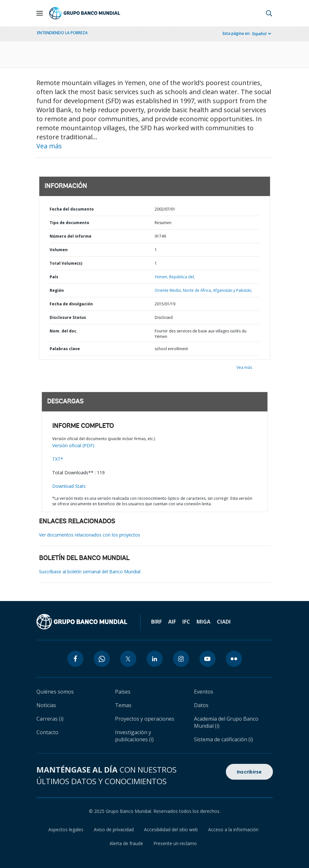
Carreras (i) (50, 719)
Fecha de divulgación (71, 304)
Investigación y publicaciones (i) (134, 736)
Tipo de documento (69, 223)
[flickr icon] (234, 659)
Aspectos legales (66, 829)
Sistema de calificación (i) (223, 739)
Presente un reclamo (175, 843)
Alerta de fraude (126, 843)
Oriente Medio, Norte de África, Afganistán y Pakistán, (203, 290)
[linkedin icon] (155, 659)
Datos (201, 705)
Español (259, 34)
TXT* (58, 459)
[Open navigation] (40, 13)
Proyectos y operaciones (145, 719)
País (54, 277)
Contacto (47, 732)
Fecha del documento (72, 209)
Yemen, (161, 277)
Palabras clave (65, 349)
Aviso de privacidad (114, 829)
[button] (269, 13)
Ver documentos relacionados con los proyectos (90, 535)
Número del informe (71, 236)
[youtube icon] (208, 659)
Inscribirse (249, 772)
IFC (186, 622)
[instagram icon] (181, 659)
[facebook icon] (75, 659)
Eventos (204, 692)
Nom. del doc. (64, 331)
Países (123, 692)
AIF (172, 622)
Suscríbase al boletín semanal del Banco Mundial (90, 572)
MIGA (203, 622)
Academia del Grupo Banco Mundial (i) (226, 722)
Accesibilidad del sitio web (171, 829)
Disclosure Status (68, 317)
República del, (182, 277)
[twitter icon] (128, 659)
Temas (123, 705)
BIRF (156, 622)
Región (57, 290)
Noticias (46, 705)
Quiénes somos (55, 692)
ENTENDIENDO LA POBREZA (62, 33)
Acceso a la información (233, 829)
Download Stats (69, 486)
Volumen (59, 250)
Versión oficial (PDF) (73, 445)
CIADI (224, 622)
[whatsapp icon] (102, 659)
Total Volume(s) (66, 263)
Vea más (49, 146)
